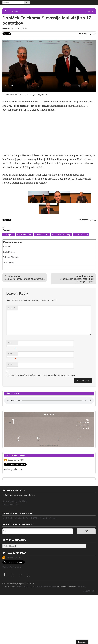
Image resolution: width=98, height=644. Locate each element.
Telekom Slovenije (61, 234)
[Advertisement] (49, 134)
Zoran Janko (81, 234)
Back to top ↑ (89, 591)
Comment (12, 308)
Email (12, 354)
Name (12, 343)
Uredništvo (8, 29)
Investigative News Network (46, 586)
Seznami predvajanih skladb (15, 501)
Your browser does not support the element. (49, 400)
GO (27, 3)
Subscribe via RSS (14, 460)
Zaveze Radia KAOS (10, 504)
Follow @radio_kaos (13, 469)
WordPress (81, 586)
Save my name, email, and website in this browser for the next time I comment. (41, 375)
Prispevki (9, 234)
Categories (16, 11)
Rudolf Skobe (42, 234)
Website (10, 364)
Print (93, 34)
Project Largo (22, 586)
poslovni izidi (24, 234)
